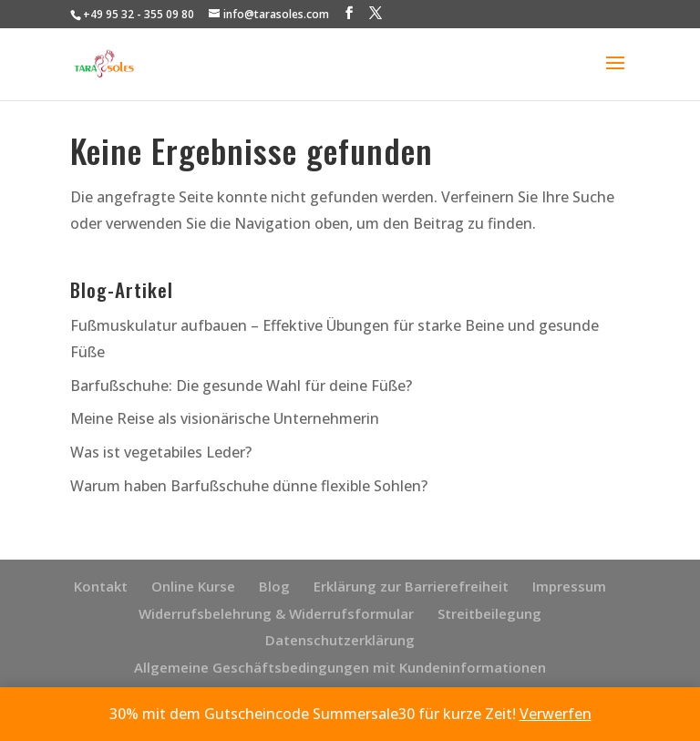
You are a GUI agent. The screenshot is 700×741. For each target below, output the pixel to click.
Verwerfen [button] (556, 714)
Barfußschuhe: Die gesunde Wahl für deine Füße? (241, 386)
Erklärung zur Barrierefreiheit (411, 586)
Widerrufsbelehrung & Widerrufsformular (276, 613)
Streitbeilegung (489, 613)
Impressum (569, 586)
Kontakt (101, 586)
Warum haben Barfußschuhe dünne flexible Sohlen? (249, 486)
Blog (274, 586)
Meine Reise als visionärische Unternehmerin (225, 418)
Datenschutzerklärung (340, 640)
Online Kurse (193, 586)
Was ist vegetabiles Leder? (161, 452)
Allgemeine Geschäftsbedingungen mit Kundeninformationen (340, 667)
